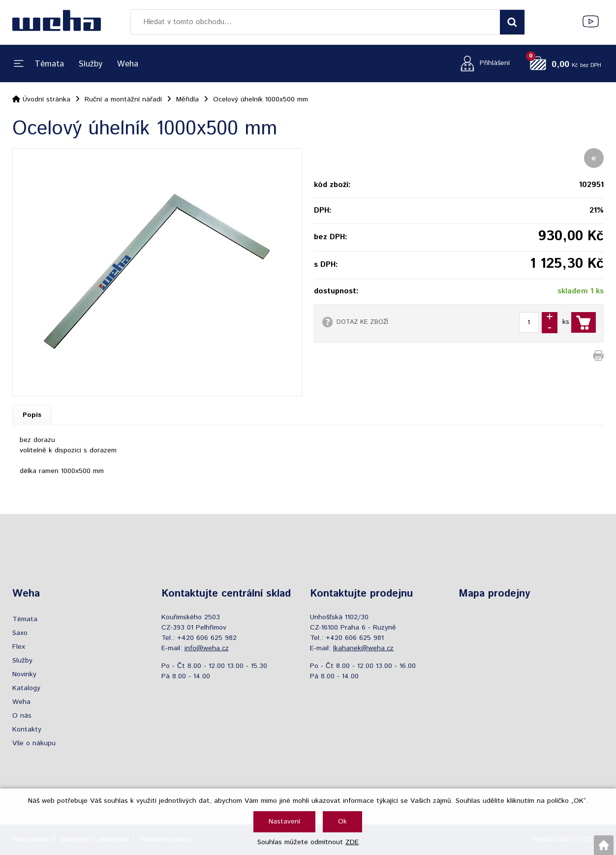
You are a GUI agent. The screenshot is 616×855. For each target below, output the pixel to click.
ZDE (352, 842)
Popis (32, 415)
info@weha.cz (207, 648)
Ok (342, 822)
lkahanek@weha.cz (363, 648)
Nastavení (284, 822)
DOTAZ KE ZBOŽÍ (362, 322)
